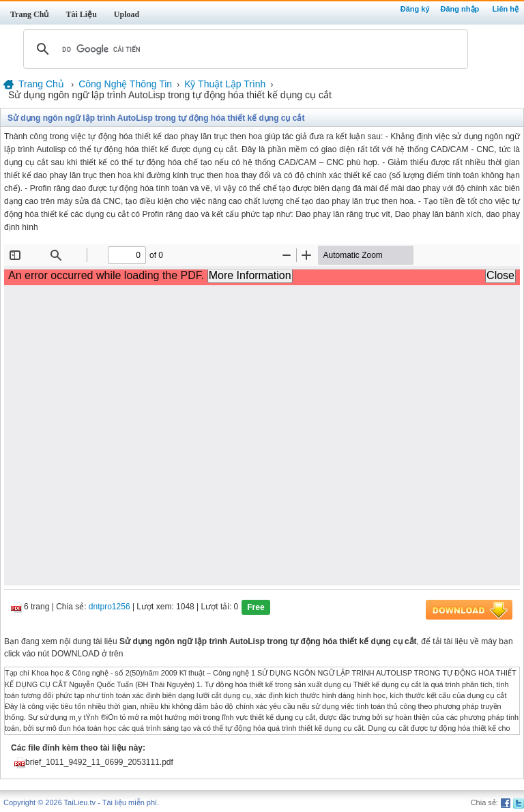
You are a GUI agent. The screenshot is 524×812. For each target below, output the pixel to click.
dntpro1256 (110, 607)
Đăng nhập (460, 9)
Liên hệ (506, 9)
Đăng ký (415, 9)
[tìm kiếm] (244, 49)
